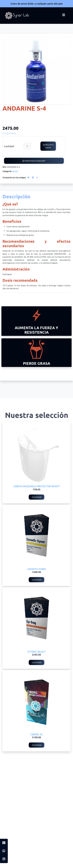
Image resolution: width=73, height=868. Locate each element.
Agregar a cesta (48, 146)
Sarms (15, 171)
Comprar (37, 497)
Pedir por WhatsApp (34, 161)
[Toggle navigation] (64, 16)
